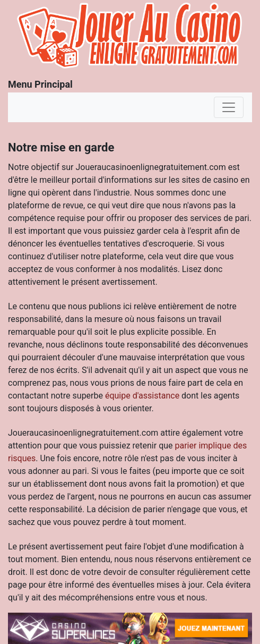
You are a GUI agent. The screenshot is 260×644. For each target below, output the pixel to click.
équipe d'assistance (142, 396)
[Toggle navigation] (229, 107)
